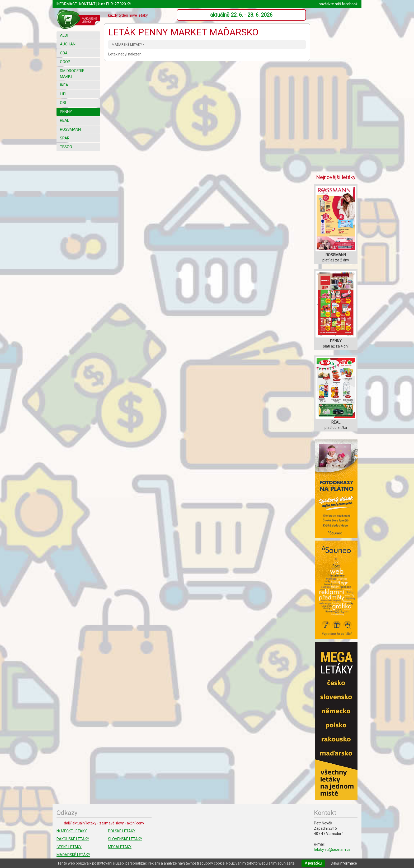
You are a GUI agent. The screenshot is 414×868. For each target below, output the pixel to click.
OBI (63, 103)
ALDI (64, 35)
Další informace (344, 863)
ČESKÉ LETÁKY (69, 847)
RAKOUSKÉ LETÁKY (73, 839)
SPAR (65, 138)
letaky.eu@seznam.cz (332, 850)
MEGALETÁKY (120, 847)
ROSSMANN (70, 129)
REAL (65, 120)
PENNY (66, 112)
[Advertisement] (336, 88)
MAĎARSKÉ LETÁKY (73, 855)
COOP (65, 62)
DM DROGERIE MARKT (72, 74)
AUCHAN (68, 44)
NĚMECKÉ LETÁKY (72, 831)
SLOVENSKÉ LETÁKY (125, 839)
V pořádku (313, 863)
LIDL (64, 94)
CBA (64, 53)
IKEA (64, 85)
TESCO (66, 147)
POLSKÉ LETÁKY (122, 831)
